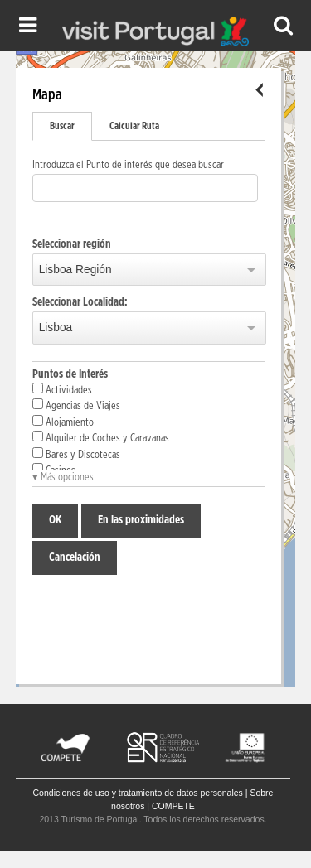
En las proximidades (141, 520)
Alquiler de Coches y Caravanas (101, 437)
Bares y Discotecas (76, 454)
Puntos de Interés (70, 374)
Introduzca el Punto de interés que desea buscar (128, 165)
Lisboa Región (75, 270)
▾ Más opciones (63, 477)
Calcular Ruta (134, 126)
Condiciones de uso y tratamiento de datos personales (138, 793)
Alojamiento (63, 422)
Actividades (62, 389)
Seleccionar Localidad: (80, 302)
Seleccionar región (72, 244)
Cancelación (75, 557)
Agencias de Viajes (76, 405)
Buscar (62, 126)
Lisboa (56, 328)
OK (55, 520)
